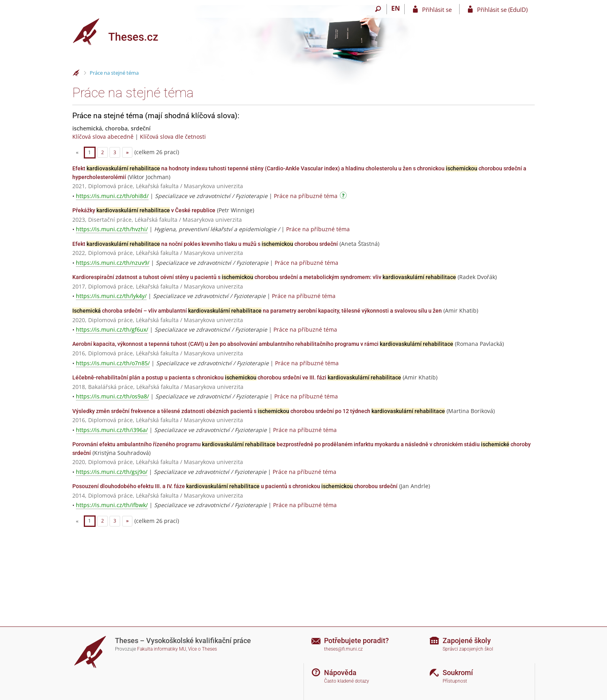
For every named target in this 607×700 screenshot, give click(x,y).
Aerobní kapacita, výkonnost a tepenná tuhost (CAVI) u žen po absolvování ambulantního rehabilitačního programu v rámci (263, 344)
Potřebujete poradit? (356, 641)
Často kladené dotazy (347, 681)
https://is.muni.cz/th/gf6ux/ (112, 329)
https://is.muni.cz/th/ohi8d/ (112, 196)
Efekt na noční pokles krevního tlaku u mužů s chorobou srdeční (205, 244)
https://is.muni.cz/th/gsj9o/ (112, 472)
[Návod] (344, 197)
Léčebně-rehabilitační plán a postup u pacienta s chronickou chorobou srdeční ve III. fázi (237, 377)
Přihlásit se (437, 9)
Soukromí (458, 673)
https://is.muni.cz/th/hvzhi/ (112, 229)
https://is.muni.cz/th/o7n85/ (113, 363)
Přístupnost (455, 681)
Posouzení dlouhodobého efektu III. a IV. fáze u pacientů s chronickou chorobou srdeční (235, 486)
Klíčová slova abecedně (103, 137)
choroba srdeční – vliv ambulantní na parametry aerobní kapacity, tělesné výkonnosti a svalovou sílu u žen (257, 311)
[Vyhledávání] (378, 9)
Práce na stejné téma (114, 73)
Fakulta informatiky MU (162, 649)
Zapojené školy (467, 641)
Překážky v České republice (144, 210)
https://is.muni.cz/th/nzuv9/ (113, 263)
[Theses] (122, 32)
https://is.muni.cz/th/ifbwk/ (112, 505)
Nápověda (340, 673)
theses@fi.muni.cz (343, 649)
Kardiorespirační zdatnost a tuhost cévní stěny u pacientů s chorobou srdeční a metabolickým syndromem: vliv (264, 277)
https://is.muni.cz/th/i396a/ (112, 430)
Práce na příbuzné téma (306, 196)
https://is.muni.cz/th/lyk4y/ (111, 296)
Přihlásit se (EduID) (502, 9)
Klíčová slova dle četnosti (173, 137)
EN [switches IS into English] (396, 8)
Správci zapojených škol (468, 649)
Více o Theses (203, 649)
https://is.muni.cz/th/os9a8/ (112, 396)
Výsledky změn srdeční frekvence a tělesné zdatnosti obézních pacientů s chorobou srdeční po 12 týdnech (259, 411)
